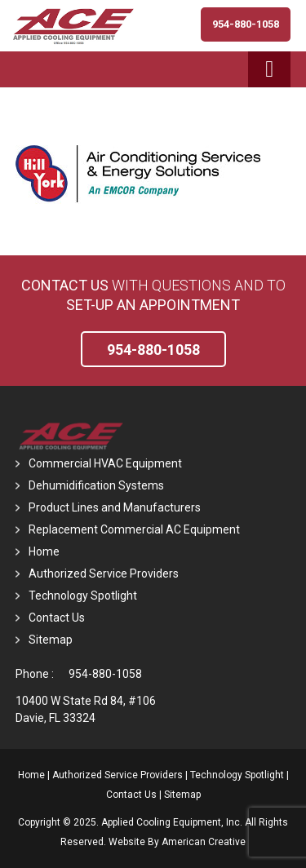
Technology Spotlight (83, 596)
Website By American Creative (177, 842)
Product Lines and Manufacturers (115, 507)
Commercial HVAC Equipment (105, 463)
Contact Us (65, 285)
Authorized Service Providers (104, 573)
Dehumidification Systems (96, 485)
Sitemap (51, 640)
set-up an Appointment (153, 305)
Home (44, 551)
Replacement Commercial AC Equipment (134, 529)
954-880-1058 (105, 674)
